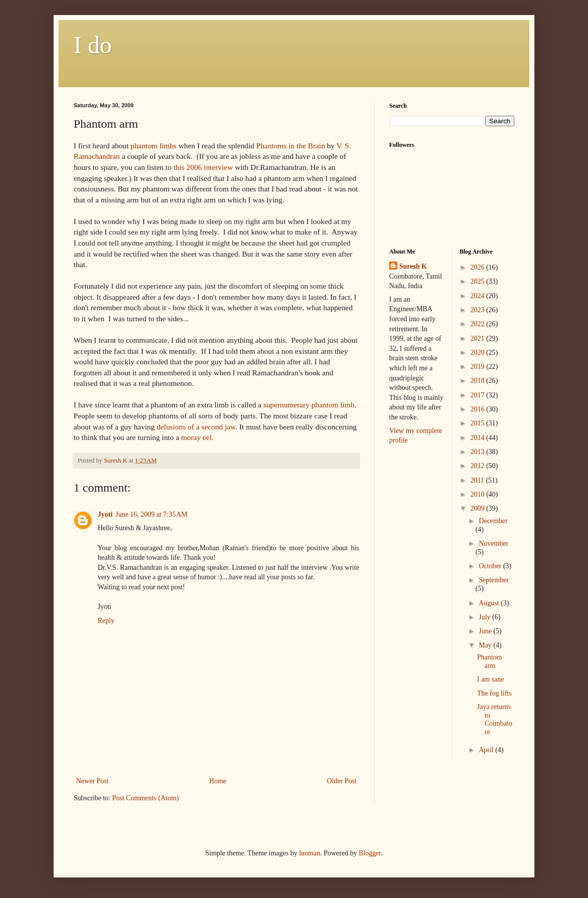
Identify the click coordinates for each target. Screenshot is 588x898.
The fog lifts (494, 693)
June (486, 631)
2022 (478, 324)
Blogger (370, 853)
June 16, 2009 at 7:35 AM (152, 514)
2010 (478, 494)
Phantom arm (489, 661)
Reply (106, 621)
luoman (310, 853)
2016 (478, 409)
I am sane (490, 679)
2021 (478, 339)
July (486, 617)
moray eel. (198, 437)
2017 (478, 395)
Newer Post (92, 781)
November (494, 543)
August (490, 603)
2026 (478, 267)
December (493, 521)
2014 (478, 438)
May (486, 645)
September (494, 580)
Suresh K (413, 266)
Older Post (342, 781)
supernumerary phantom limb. (310, 405)
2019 (478, 367)
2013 (478, 452)
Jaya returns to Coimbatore (494, 719)
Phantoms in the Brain (291, 146)
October (491, 566)
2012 (478, 466)
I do (93, 45)
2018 (478, 381)
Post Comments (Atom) (145, 798)
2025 (478, 281)
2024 (478, 296)
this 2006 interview (203, 167)
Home (218, 781)
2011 (478, 480)
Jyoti (105, 514)
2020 (478, 353)
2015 (478, 423)
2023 (478, 310)
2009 (478, 508)
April (487, 750)
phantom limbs (154, 146)
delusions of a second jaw (196, 427)
